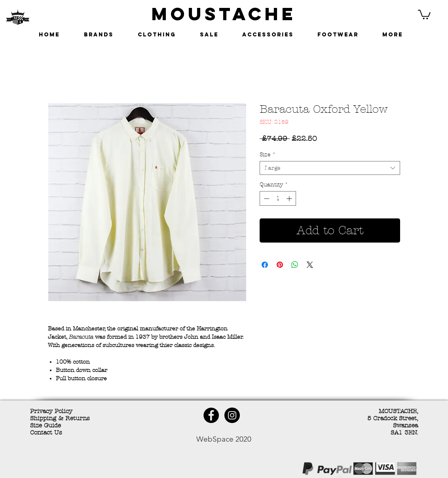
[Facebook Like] (87, 470)
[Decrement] (266, 198)
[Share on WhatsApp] (295, 265)
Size (268, 155)
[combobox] (330, 168)
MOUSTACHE (224, 14)
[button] (424, 14)
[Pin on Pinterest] (280, 265)
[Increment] (290, 198)
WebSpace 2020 (224, 439)
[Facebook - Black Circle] (211, 415)
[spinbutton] (278, 198)
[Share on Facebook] (265, 265)
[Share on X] (310, 265)
